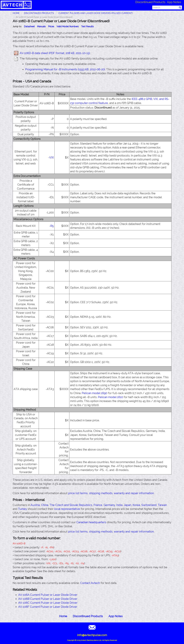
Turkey (22, 509)
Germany (109, 505)
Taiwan (162, 505)
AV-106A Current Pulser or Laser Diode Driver (48, 595)
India (119, 505)
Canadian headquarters (91, 522)
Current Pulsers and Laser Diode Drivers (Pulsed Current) (96, 13)
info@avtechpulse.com (92, 635)
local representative (67, 509)
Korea (136, 505)
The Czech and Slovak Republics (71, 505)
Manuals (41, 26)
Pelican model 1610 (110, 397)
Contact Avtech (90, 583)
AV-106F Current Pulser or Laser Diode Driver (48, 607)
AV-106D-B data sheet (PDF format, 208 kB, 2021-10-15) (55, 53)
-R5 (52, 226)
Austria (35, 505)
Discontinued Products (150, 2)
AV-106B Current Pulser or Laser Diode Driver (48, 599)
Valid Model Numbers (68, 26)
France (98, 505)
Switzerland (149, 505)
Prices (51, 26)
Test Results (87, 26)
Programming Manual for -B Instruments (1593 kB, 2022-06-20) (65, 69)
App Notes (174, 2)
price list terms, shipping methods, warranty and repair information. (111, 493)
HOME (16, 13)
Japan (127, 505)
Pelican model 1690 (95, 393)
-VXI (51, 157)
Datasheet (29, 26)
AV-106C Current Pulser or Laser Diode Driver (48, 603)
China (45, 505)
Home (63, 616)
